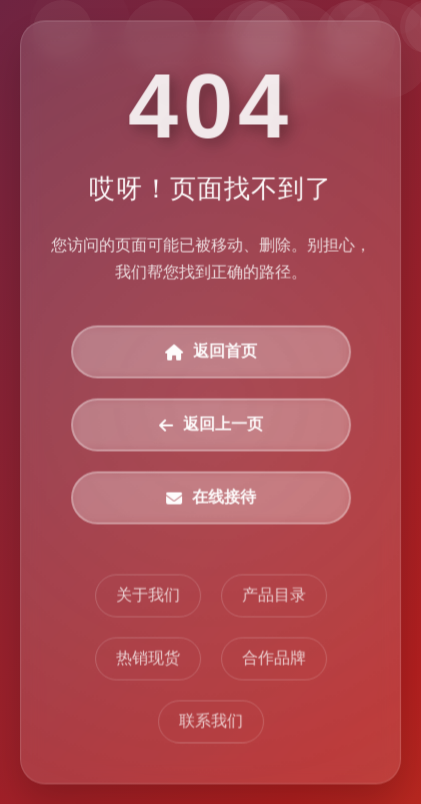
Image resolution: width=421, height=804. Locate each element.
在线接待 (211, 497)
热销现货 (148, 658)
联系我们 (211, 721)
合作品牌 (273, 658)
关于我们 (148, 595)
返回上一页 (211, 425)
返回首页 (211, 352)
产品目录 (273, 595)
